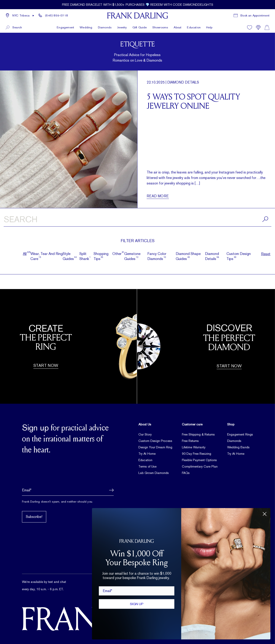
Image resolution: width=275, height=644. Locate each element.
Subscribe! (34, 517)
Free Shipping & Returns (198, 434)
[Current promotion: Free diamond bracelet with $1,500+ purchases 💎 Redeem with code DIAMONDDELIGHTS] (137, 5)
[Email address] (68, 490)
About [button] (178, 27)
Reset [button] (266, 254)
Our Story (145, 434)
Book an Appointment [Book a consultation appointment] (255, 15)
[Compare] (258, 27)
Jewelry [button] (122, 27)
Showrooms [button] (160, 27)
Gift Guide (140, 27)
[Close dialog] (265, 514)
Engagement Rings (240, 434)
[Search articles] (137, 220)
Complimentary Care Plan (200, 466)
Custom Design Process (155, 441)
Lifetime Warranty (194, 447)
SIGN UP (137, 604)
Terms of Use (147, 466)
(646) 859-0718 (57, 15)
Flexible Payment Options (199, 460)
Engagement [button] (65, 27)
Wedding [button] (86, 27)
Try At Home (147, 454)
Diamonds (234, 441)
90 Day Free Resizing (197, 454)
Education (194, 27)
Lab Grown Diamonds (154, 473)
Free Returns (190, 441)
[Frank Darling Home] (138, 16)
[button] (20, 15)
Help (209, 27)
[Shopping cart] (267, 27)
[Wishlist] (250, 27)
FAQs (186, 473)
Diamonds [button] (105, 27)
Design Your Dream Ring (155, 447)
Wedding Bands (238, 447)
